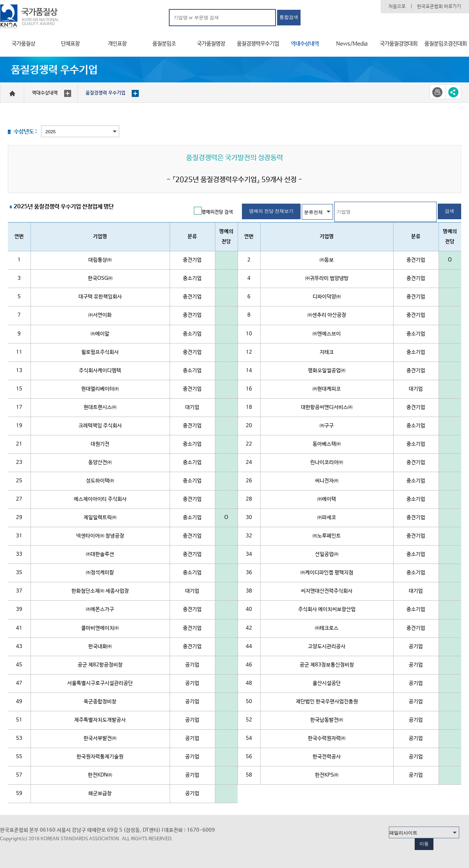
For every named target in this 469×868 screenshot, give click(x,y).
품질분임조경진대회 (446, 44)
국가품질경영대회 (399, 44)
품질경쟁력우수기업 (258, 44)
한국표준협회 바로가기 (439, 7)
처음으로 (397, 7)
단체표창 (70, 44)
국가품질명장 (211, 44)
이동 (424, 844)
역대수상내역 (305, 44)
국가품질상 (23, 44)
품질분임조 (164, 44)
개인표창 (117, 44)
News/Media (352, 44)
